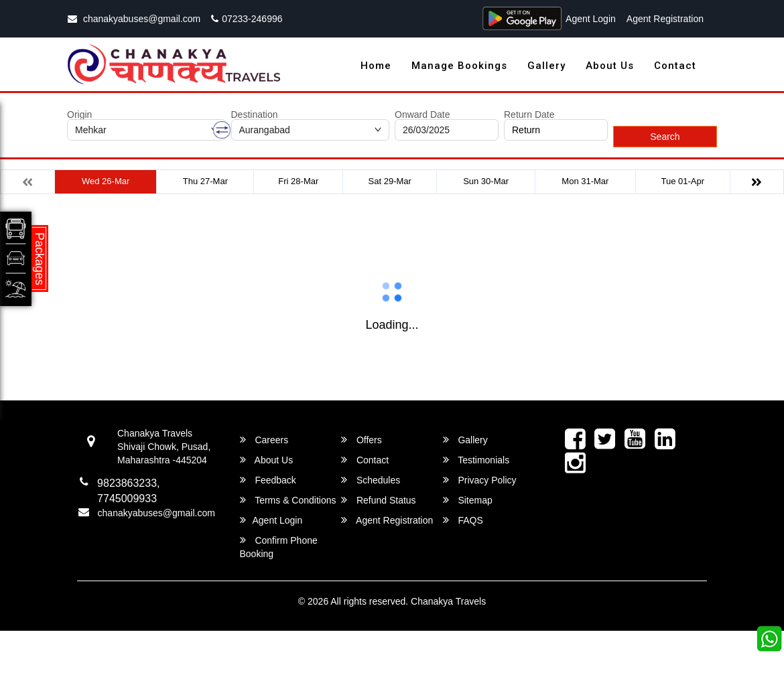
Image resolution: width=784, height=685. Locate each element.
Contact (675, 66)
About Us (610, 66)
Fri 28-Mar (298, 181)
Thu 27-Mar (205, 181)
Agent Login (591, 19)
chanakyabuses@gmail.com (134, 19)
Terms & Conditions (288, 500)
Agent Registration (665, 19)
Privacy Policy (480, 480)
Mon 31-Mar (585, 181)
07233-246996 (247, 19)
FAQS (463, 520)
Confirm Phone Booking (279, 547)
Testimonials (476, 460)
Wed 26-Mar (106, 181)
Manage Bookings (459, 66)
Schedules (371, 480)
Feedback (268, 480)
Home (376, 66)
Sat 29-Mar (390, 181)
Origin (79, 115)
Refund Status (379, 500)
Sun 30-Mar (486, 181)
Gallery (546, 66)
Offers (362, 440)
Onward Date (422, 115)
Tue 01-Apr (683, 181)
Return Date (529, 115)
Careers (264, 440)
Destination (255, 115)
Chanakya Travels (448, 601)
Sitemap (468, 500)
